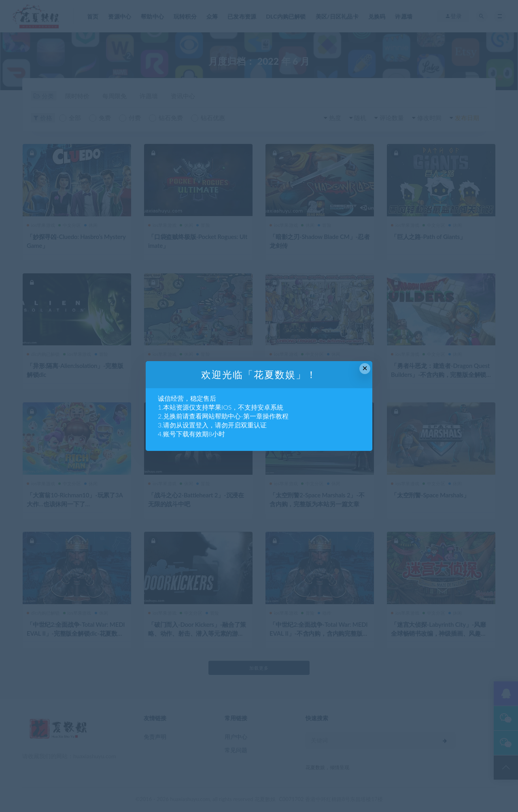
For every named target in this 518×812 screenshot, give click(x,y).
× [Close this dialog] (365, 368)
